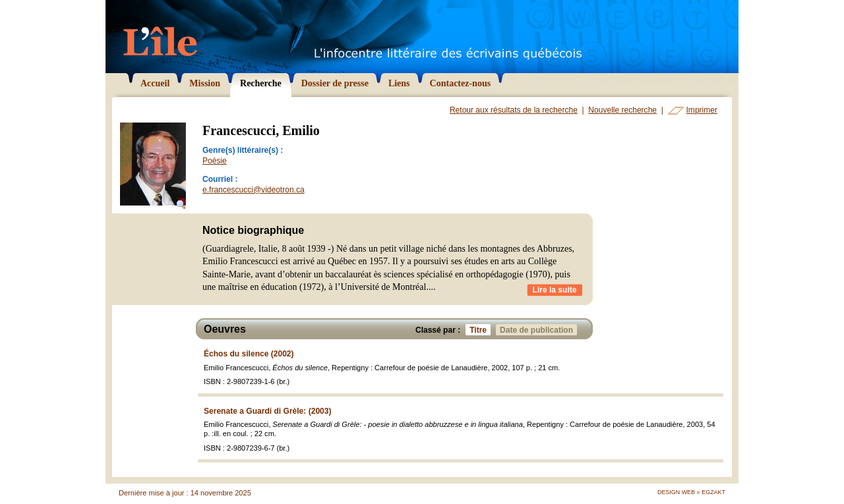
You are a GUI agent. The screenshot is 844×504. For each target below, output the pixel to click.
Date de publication (538, 330)
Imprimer (702, 110)
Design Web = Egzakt (691, 492)
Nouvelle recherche (622, 110)
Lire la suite (555, 290)
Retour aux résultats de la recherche (514, 110)
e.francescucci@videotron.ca (254, 190)
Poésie (215, 161)
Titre (480, 330)
